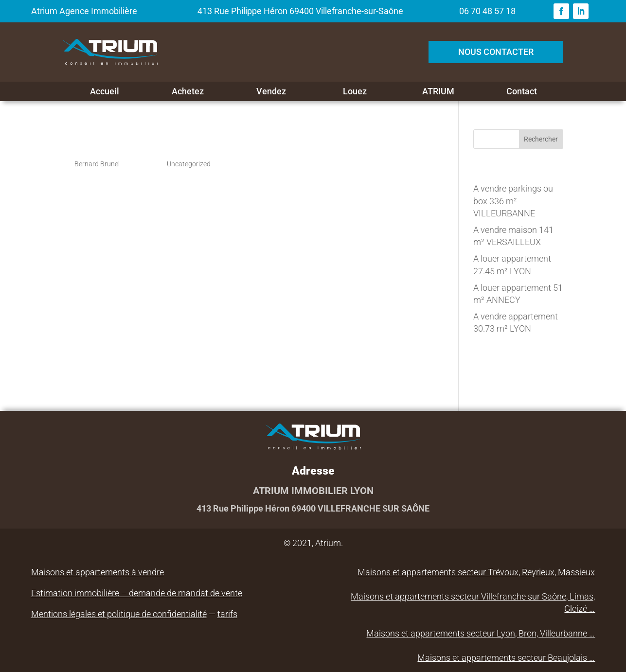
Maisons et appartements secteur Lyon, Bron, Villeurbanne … (481, 633)
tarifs (227, 614)
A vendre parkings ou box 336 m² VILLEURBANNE (513, 201)
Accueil (105, 91)
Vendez (271, 91)
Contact (522, 91)
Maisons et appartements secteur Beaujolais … (506, 658)
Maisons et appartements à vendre (98, 572)
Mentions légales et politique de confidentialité (119, 614)
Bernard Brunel (97, 164)
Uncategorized (189, 164)
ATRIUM (438, 91)
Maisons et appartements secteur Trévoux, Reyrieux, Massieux (476, 572)
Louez (355, 91)
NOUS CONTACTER (496, 52)
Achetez (188, 91)
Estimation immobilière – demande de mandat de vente (137, 593)
